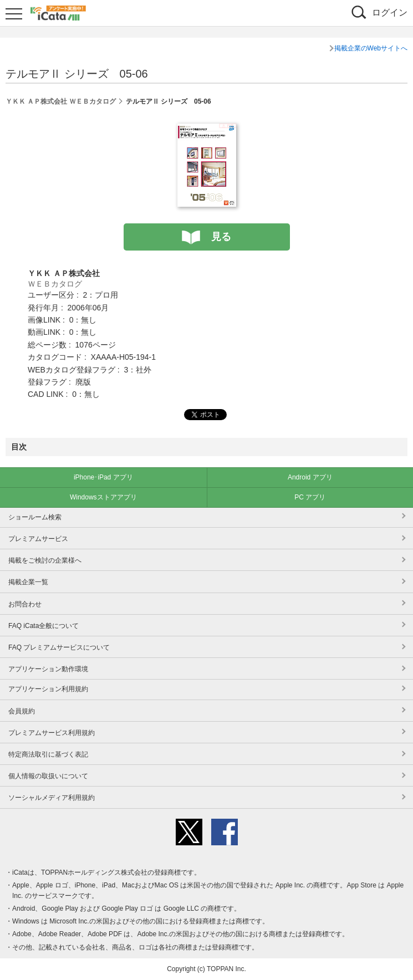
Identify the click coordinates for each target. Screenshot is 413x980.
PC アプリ (310, 497)
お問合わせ (25, 604)
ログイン (390, 12)
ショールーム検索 (35, 517)
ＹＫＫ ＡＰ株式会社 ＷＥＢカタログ (61, 101)
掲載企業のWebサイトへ (371, 48)
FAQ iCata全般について (44, 626)
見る (221, 237)
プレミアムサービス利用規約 (52, 733)
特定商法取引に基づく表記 (48, 754)
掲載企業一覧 (28, 582)
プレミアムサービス (38, 539)
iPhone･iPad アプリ (103, 477)
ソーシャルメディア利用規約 (52, 798)
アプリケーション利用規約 (48, 689)
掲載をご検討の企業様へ (45, 560)
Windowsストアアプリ (103, 497)
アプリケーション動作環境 (48, 669)
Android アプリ (310, 477)
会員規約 (22, 711)
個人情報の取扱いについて (48, 776)
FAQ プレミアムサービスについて (59, 647)
